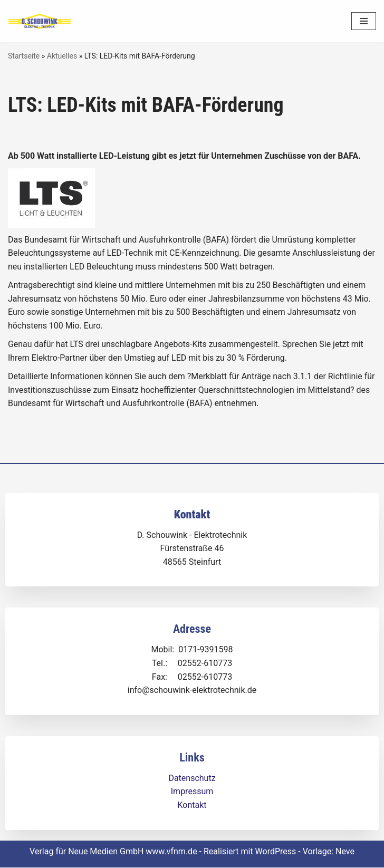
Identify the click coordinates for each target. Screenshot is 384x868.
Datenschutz (192, 779)
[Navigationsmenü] (364, 21)
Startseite (24, 56)
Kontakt (192, 806)
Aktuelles (62, 56)
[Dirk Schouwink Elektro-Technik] (40, 21)
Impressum (192, 792)
